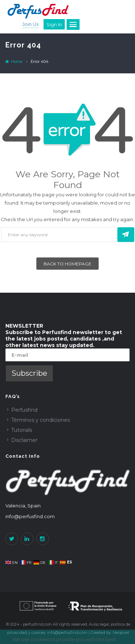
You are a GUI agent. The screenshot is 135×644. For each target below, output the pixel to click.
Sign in (54, 24)
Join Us (30, 24)
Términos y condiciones (40, 420)
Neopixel (121, 632)
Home (14, 61)
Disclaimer (24, 440)
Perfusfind (24, 410)
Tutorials (22, 430)
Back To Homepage (67, 264)
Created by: (102, 632)
